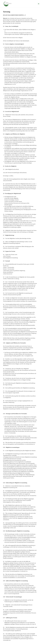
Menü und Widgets (39, 5)
